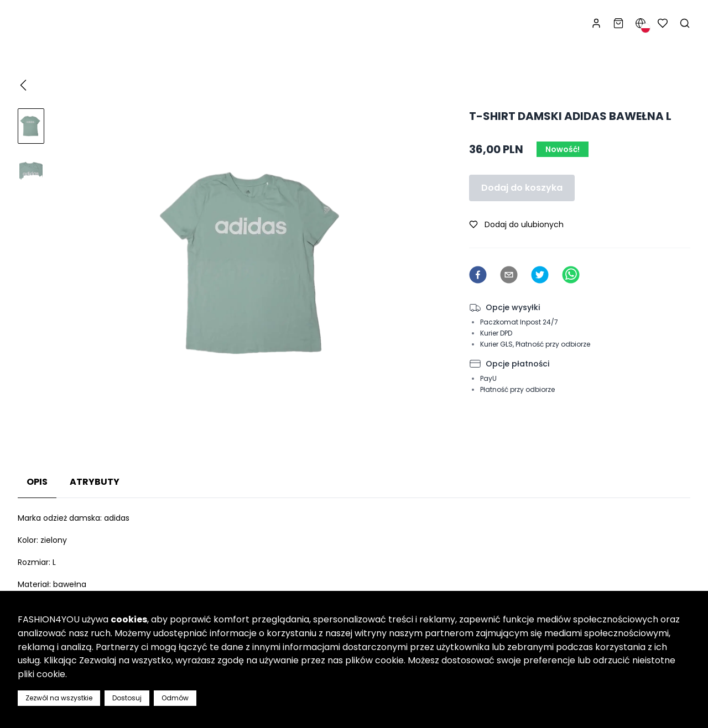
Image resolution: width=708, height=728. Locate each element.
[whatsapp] (571, 275)
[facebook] (478, 275)
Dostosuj (127, 698)
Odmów (175, 698)
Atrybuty (95, 482)
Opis (37, 482)
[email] (509, 275)
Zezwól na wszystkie (59, 698)
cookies (129, 619)
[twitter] (540, 275)
